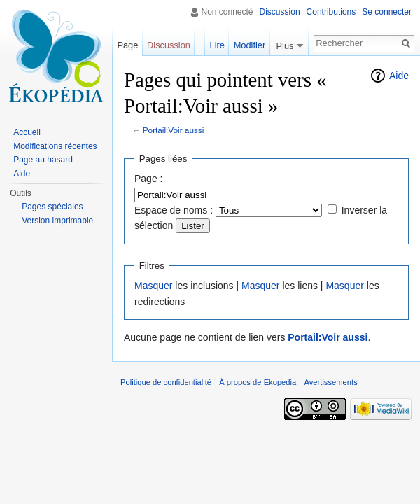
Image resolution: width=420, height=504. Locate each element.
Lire (217, 45)
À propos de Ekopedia (258, 382)
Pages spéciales (52, 206)
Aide (399, 76)
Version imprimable (57, 220)
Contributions (331, 12)
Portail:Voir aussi (174, 130)
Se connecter (387, 12)
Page (127, 45)
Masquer (153, 286)
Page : (148, 178)
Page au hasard (43, 160)
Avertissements (330, 382)
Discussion (280, 12)
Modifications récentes (55, 146)
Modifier (250, 45)
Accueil (27, 132)
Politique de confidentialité (166, 382)
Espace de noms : (174, 210)
